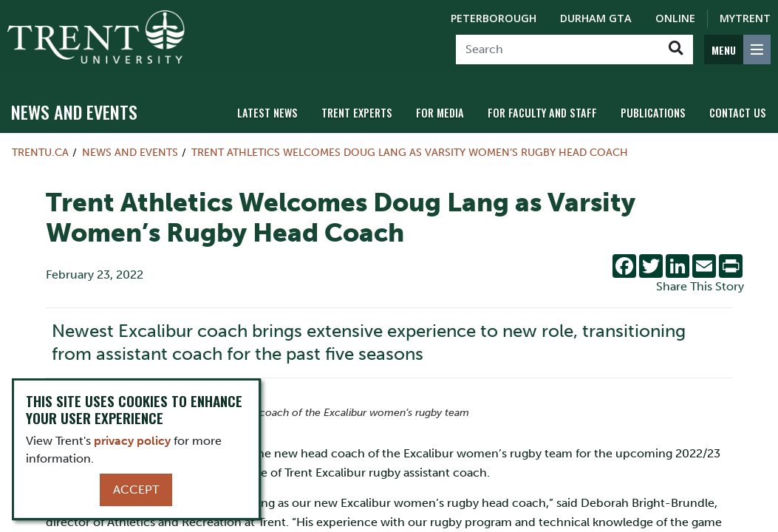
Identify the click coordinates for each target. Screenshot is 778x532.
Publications (653, 113)
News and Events (74, 112)
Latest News (267, 113)
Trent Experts (357, 113)
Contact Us (738, 113)
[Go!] (676, 50)
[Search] (557, 50)
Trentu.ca (40, 152)
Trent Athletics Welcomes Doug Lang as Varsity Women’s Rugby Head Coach (410, 152)
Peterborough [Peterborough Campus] (494, 18)
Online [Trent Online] (675, 18)
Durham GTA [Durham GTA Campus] (596, 18)
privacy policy (132, 441)
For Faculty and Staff (542, 113)
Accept (136, 490)
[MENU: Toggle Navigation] (737, 50)
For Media (440, 113)
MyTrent (745, 18)
